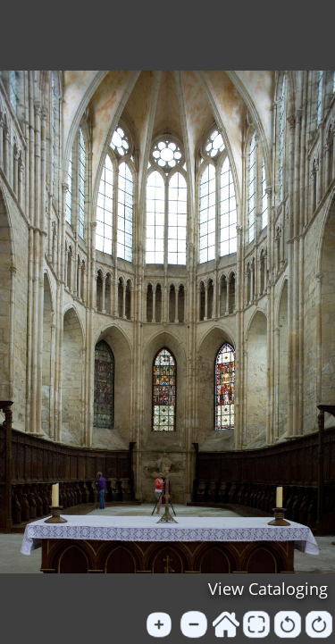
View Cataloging (268, 589)
